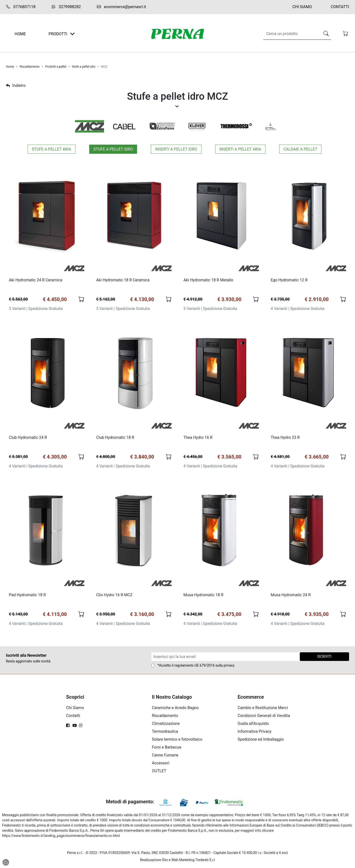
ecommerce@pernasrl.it (121, 7)
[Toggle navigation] (72, 34)
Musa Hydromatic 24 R (291, 596)
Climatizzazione (166, 725)
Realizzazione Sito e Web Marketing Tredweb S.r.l (177, 861)
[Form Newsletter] (226, 658)
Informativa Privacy (255, 733)
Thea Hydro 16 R (198, 438)
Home (10, 67)
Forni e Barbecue (167, 749)
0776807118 (21, 7)
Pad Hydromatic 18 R (28, 596)
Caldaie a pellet (300, 149)
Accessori (161, 764)
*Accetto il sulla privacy (196, 667)
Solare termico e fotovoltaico (177, 741)
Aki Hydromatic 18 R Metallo (209, 280)
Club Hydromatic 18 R (115, 438)
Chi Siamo (302, 7)
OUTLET (159, 772)
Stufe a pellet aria (52, 149)
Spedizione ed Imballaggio (261, 741)
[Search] (291, 34)
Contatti (340, 7)
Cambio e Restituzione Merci (263, 709)
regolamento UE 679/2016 (195, 667)
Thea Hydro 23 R (285, 438)
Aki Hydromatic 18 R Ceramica (123, 280)
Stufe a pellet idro (84, 67)
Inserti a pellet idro (176, 149)
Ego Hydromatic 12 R (289, 280)
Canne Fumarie (165, 757)
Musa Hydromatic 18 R (204, 596)
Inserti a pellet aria (240, 149)
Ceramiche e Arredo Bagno (175, 709)
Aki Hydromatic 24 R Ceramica (36, 280)
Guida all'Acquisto (253, 725)
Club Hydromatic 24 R (28, 438)
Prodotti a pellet (56, 67)
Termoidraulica (165, 733)
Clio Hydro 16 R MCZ (115, 596)
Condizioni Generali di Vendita (264, 717)
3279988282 (66, 7)
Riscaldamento (29, 67)
